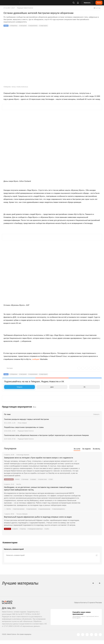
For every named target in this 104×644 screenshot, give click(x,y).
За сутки (77, 449)
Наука (6, 26)
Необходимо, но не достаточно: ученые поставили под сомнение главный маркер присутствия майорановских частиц (42, 492)
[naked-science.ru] (100, 638)
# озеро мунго (47, 26)
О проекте (89, 606)
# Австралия (25, 26)
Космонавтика (9, 482)
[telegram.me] (96, 638)
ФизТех (8, 513)
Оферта (73, 606)
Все (35, 407)
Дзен (46, 387)
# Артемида (27, 482)
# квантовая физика (20, 513)
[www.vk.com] (83, 638)
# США (54, 482)
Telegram (14, 387)
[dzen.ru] (91, 638)
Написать (87, 3)
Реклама (98, 606)
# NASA (18, 482)
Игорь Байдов (22, 423)
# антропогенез (36, 26)
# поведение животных (37, 536)
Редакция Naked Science (25, 8)
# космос (36, 482)
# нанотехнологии (48, 513)
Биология (8, 536)
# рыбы (49, 536)
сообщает (36, 359)
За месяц (96, 449)
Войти (99, 3)
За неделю (86, 449)
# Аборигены (14, 26)
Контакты (81, 606)
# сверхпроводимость (63, 513)
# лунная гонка (45, 482)
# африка (16, 536)
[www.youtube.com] (87, 638)
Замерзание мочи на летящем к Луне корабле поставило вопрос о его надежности (40, 459)
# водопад (24, 536)
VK (78, 387)
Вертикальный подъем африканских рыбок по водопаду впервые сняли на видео (42, 522)
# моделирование (34, 513)
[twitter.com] (78, 638)
